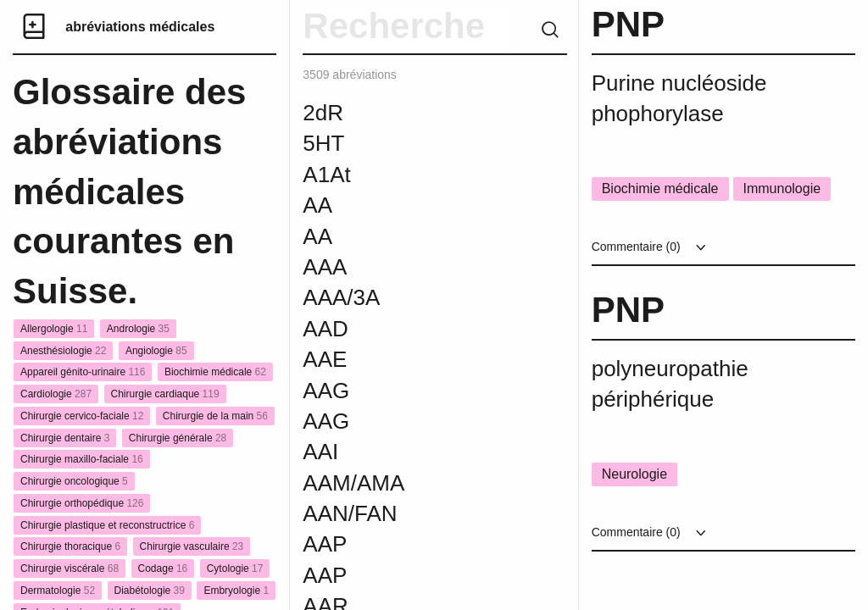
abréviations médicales (140, 27)
